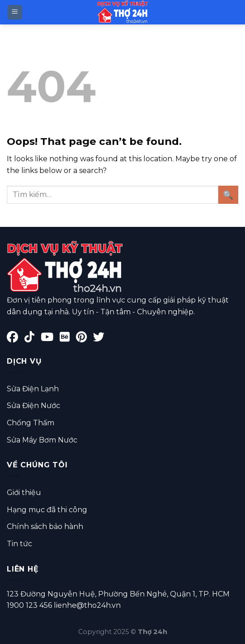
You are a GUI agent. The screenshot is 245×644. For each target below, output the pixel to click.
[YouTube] (50, 339)
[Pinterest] (85, 339)
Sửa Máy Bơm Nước (42, 440)
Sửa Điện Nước (33, 406)
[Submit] (228, 195)
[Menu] (15, 12)
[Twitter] (101, 339)
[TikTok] (33, 339)
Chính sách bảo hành (45, 526)
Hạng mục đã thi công (47, 510)
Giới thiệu (24, 493)
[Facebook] (16, 339)
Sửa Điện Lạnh (33, 389)
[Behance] (68, 339)
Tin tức (19, 544)
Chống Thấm (31, 423)
